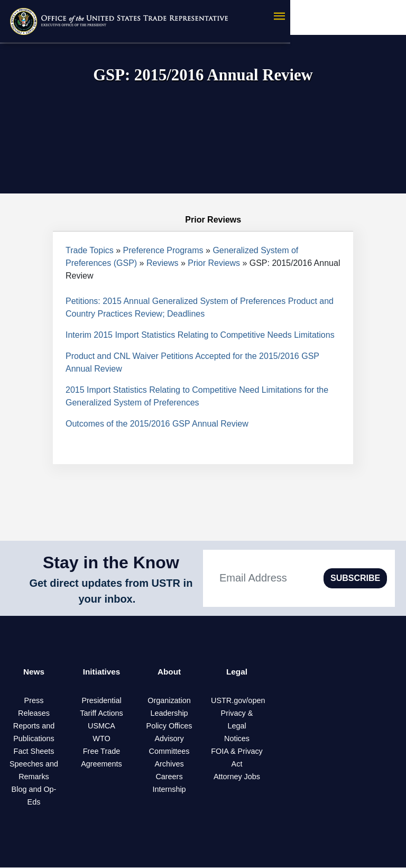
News (34, 672)
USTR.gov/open (238, 701)
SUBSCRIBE (355, 578)
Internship (169, 790)
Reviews (162, 263)
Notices (237, 739)
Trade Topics (90, 250)
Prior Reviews (214, 263)
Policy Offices (169, 726)
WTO (101, 739)
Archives (169, 764)
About (169, 672)
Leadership (169, 714)
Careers (169, 777)
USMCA (101, 726)
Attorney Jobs (237, 777)
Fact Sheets (34, 752)
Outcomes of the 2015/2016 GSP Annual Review (157, 424)
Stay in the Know (111, 562)
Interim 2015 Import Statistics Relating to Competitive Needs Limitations (200, 335)
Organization (169, 701)
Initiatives (101, 672)
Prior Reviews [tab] (203, 220)
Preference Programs (163, 250)
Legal (237, 672)
